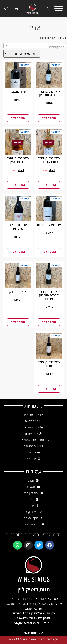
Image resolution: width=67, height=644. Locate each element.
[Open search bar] (48, 8)
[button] (59, 8)
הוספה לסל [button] (49, 118)
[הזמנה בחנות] (22, 54)
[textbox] (35, 47)
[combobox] (35, 46)
